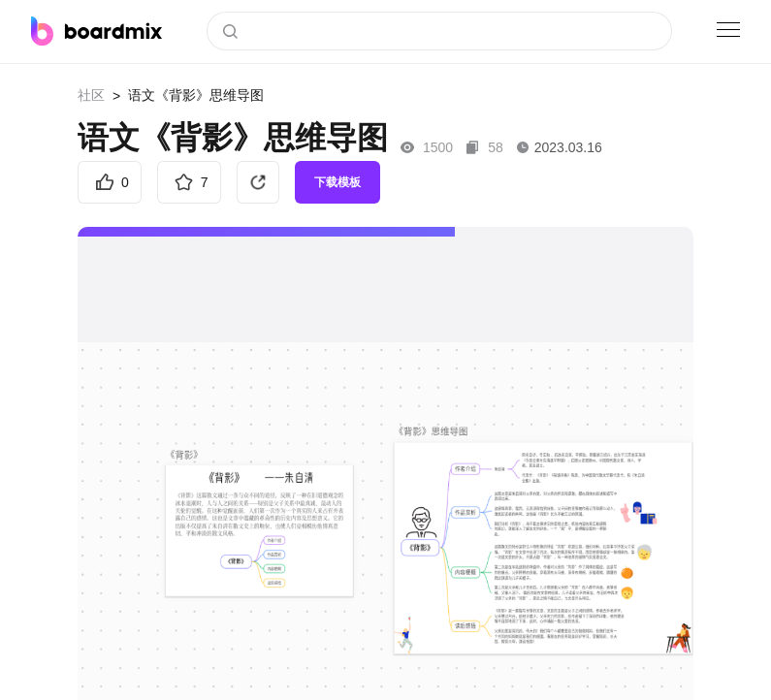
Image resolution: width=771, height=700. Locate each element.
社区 (91, 95)
